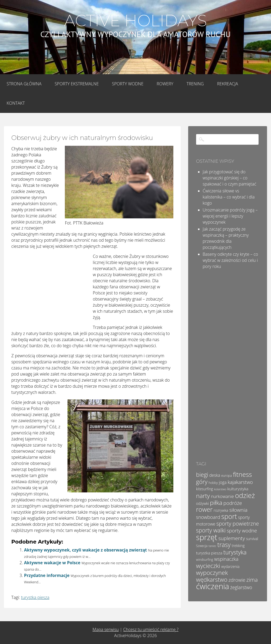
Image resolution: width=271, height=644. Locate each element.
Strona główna (24, 84)
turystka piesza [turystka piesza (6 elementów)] (209, 553)
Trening (195, 84)
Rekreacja (227, 84)
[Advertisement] (51, 289)
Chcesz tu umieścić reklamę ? (151, 629)
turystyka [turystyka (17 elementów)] (235, 552)
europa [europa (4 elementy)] (227, 476)
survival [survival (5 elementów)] (252, 539)
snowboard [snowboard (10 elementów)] (208, 517)
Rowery (165, 84)
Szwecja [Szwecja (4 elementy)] (202, 546)
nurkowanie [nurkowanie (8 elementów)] (222, 496)
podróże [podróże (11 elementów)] (233, 503)
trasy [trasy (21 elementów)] (224, 545)
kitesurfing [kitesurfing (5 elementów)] (205, 489)
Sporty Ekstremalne (77, 84)
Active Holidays (135, 21)
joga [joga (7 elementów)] (223, 482)
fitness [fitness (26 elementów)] (242, 474)
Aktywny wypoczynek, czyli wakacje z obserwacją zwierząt (85, 550)
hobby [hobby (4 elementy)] (213, 483)
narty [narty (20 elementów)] (203, 496)
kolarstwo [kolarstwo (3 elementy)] (220, 489)
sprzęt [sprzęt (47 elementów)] (207, 537)
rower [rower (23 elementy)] (204, 509)
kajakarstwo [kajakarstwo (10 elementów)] (240, 482)
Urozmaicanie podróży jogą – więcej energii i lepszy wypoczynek (230, 216)
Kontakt (16, 103)
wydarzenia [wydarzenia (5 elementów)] (230, 566)
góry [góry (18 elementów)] (202, 482)
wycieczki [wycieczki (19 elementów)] (208, 566)
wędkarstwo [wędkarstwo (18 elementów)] (212, 579)
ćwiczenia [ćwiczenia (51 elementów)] (213, 586)
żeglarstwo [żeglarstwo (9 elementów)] (241, 587)
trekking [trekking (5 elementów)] (238, 546)
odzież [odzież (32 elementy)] (245, 495)
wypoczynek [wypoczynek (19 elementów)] (212, 573)
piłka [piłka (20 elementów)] (216, 503)
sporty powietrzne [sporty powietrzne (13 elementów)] (238, 524)
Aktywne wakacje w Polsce (52, 563)
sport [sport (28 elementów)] (229, 516)
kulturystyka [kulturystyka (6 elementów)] (238, 489)
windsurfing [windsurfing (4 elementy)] (205, 560)
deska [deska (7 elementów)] (215, 475)
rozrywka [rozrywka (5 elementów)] (221, 510)
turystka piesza (35, 597)
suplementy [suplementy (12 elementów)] (232, 538)
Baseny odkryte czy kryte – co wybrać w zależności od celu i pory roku (230, 260)
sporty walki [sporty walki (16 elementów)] (211, 530)
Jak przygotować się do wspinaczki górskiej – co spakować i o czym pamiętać (229, 178)
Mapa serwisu (106, 629)
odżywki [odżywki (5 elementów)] (202, 503)
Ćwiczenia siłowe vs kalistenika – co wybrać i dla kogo (229, 197)
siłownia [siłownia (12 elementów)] (238, 510)
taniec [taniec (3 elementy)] (212, 546)
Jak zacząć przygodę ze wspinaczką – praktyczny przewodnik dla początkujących (226, 238)
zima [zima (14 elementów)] (252, 580)
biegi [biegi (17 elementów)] (202, 475)
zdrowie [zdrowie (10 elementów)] (237, 580)
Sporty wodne (128, 84)
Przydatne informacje (47, 575)
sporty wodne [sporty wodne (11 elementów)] (242, 530)
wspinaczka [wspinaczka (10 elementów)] (226, 559)
